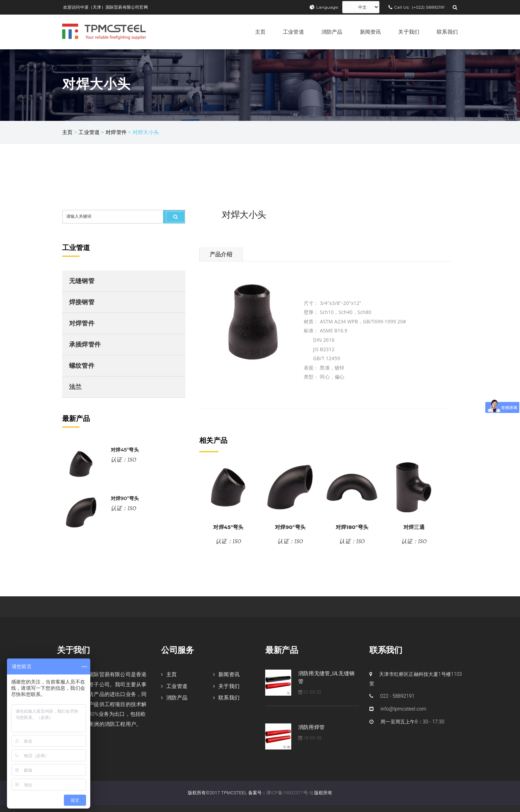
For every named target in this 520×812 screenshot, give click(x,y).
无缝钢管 (82, 281)
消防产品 (332, 32)
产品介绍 (221, 254)
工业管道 (293, 32)
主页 (260, 32)
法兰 (75, 387)
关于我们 (409, 32)
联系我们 (447, 32)
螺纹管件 (82, 366)
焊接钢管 (82, 302)
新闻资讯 (371, 32)
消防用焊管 (311, 727)
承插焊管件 (85, 344)
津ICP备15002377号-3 (289, 793)
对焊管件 (116, 132)
